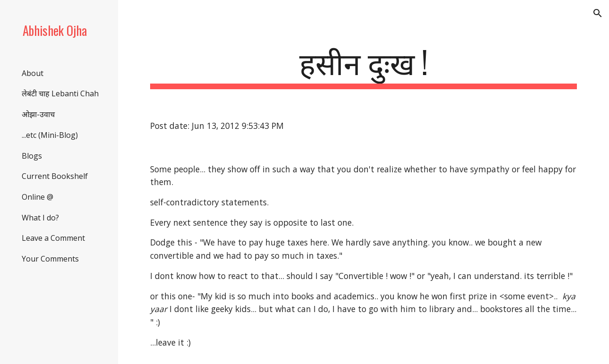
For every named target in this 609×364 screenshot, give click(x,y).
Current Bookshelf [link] (55, 176)
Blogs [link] (32, 156)
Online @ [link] (38, 197)
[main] (364, 66)
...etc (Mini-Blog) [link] (50, 135)
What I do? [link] (40, 218)
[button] (598, 13)
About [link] (33, 73)
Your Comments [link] (50, 259)
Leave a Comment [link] (53, 238)
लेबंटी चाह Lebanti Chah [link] (60, 93)
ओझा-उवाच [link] (38, 114)
